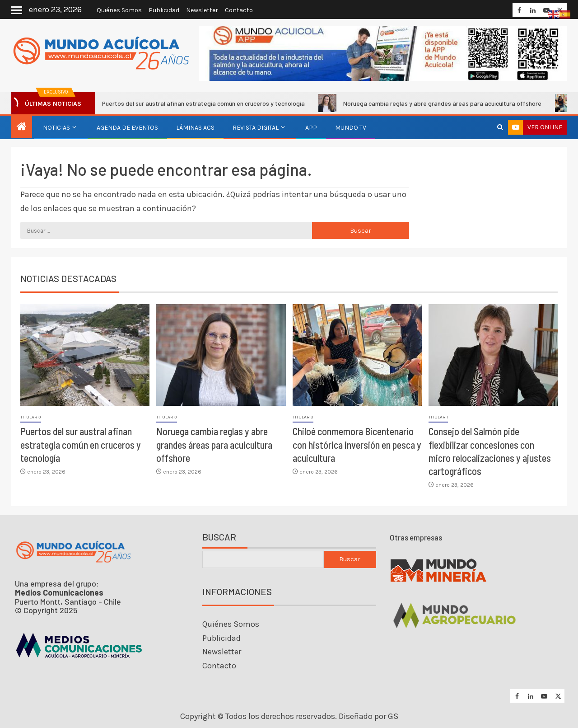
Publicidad (164, 10)
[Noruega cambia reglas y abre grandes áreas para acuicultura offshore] (221, 355)
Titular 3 (31, 417)
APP (311, 128)
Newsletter (202, 10)
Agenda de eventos (127, 128)
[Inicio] (22, 127)
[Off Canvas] (17, 10)
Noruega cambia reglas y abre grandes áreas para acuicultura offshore (437, 103)
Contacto (239, 10)
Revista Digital (256, 128)
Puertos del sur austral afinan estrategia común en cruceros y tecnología (198, 103)
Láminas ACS (195, 128)
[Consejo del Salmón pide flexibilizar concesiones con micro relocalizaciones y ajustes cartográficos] (493, 355)
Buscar (219, 537)
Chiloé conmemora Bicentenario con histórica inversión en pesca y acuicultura (357, 444)
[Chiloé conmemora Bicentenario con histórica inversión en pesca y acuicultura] (357, 355)
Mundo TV (351, 128)
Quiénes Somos (119, 10)
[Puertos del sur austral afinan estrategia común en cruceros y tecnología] (85, 355)
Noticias (56, 128)
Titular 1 (438, 417)
